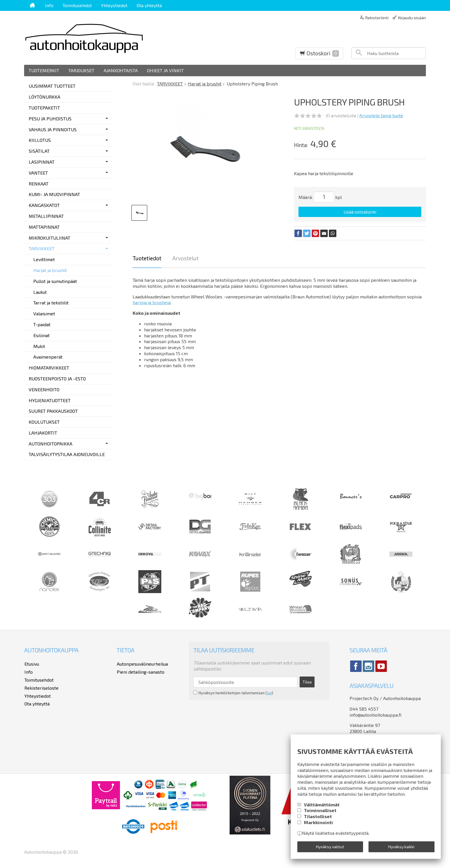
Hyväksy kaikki (401, 847)
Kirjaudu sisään (412, 17)
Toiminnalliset (320, 811)
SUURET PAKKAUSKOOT (53, 411)
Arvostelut (185, 258)
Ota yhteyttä (149, 5)
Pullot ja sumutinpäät (55, 281)
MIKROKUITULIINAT (50, 238)
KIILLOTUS (40, 140)
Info (49, 5)
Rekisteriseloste (41, 687)
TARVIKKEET (42, 248)
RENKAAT (39, 184)
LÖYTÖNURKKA (44, 97)
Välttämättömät (322, 805)
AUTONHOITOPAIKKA (51, 444)
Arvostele (381, 115)
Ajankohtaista (121, 70)
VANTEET (38, 173)
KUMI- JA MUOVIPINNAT (54, 194)
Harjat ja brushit (50, 270)
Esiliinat (41, 335)
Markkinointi (318, 823)
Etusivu (31, 663)
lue (269, 693)
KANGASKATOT (44, 205)
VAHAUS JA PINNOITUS (53, 129)
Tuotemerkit (44, 70)
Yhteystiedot (114, 5)
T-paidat (42, 324)
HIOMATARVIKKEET (49, 368)
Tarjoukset (81, 70)
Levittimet (44, 259)
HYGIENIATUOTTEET (50, 400)
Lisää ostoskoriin (360, 212)
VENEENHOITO (44, 389)
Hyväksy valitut (330, 847)
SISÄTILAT (39, 151)
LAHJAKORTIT (43, 433)
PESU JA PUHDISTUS (50, 119)
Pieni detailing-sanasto (140, 671)
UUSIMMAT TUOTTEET (52, 86)
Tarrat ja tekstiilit (51, 303)
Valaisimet (44, 313)
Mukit (39, 346)
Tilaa (306, 682)
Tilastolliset (318, 817)
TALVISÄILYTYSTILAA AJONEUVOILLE (67, 454)
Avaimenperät (48, 357)
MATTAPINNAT (44, 227)
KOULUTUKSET (44, 422)
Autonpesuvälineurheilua (142, 663)
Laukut (40, 292)
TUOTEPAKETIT (44, 108)
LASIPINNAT (42, 162)
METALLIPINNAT (46, 216)
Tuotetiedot (147, 258)
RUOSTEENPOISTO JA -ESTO (57, 379)
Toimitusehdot (77, 5)
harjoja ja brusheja (152, 302)
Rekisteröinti (377, 17)
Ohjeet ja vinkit (165, 70)
